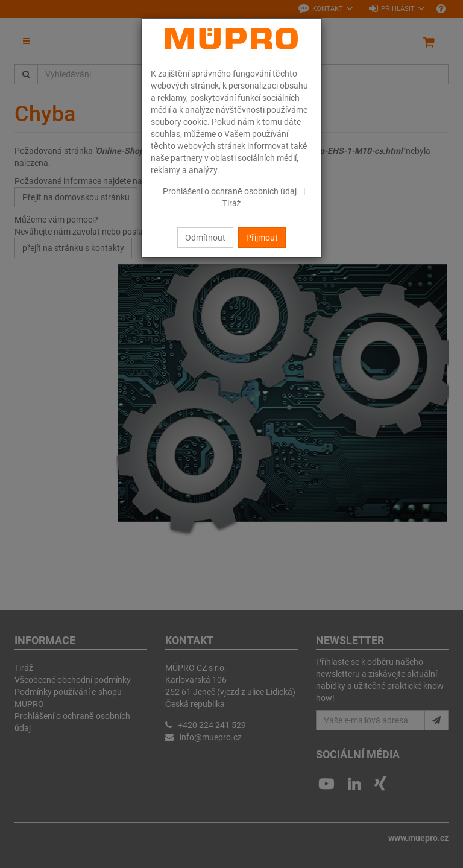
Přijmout (262, 238)
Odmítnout (205, 238)
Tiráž (232, 203)
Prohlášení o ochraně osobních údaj (230, 191)
